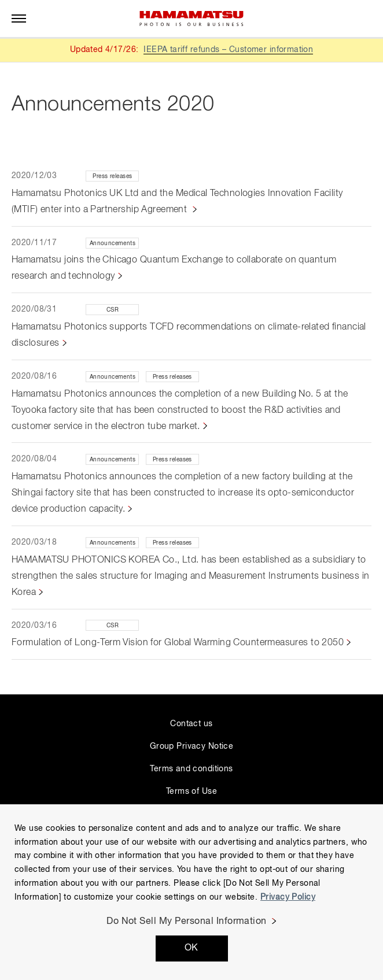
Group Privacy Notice (191, 746)
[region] (191, 892)
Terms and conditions (191, 769)
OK (191, 948)
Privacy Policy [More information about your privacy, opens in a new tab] (288, 897)
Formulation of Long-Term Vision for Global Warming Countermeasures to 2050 (178, 643)
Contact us (191, 724)
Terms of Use (191, 792)
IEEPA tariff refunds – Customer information (228, 50)
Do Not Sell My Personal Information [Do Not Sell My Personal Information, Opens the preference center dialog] (187, 922)
